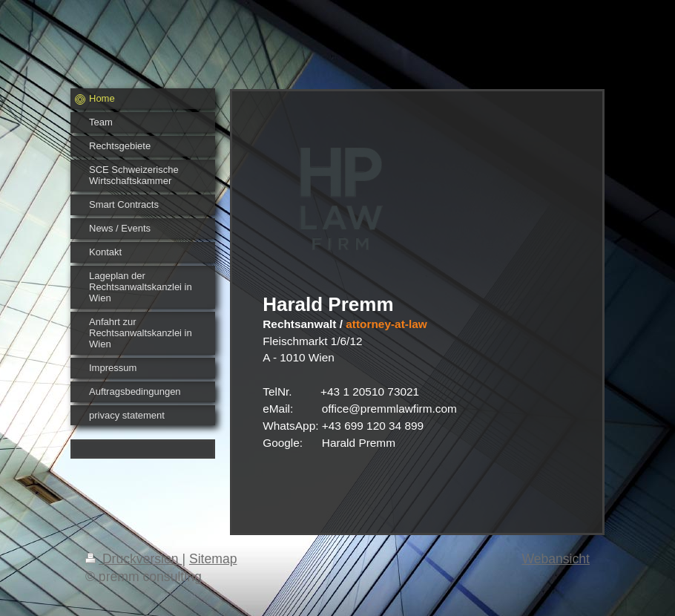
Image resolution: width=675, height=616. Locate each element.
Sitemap (213, 559)
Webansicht (556, 559)
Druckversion (134, 559)
